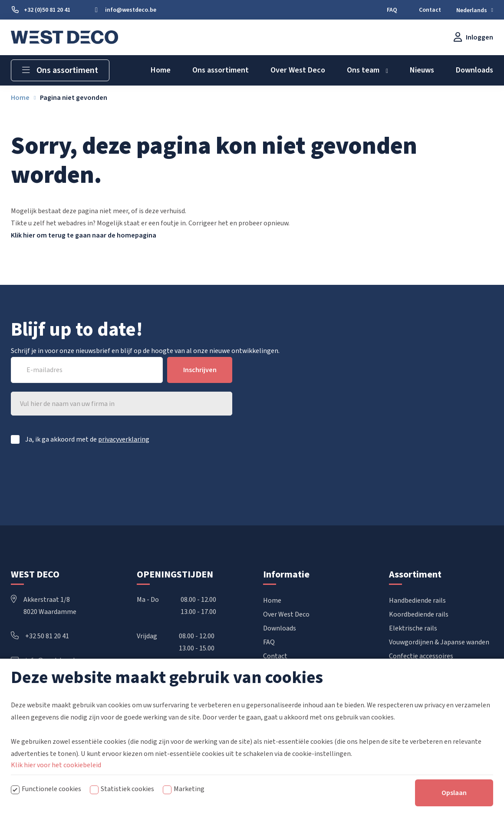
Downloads (280, 628)
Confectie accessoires (421, 656)
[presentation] (166, 476)
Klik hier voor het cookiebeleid (56, 772)
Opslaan (454, 800)
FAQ (269, 642)
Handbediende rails (417, 601)
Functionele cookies (51, 796)
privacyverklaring (124, 439)
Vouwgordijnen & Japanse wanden (439, 642)
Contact (275, 656)
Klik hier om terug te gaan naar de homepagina (84, 235)
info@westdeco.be (46, 660)
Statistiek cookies (127, 796)
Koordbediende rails (419, 614)
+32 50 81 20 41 (40, 636)
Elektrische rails (413, 628)
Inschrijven (200, 370)
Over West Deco (286, 614)
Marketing (189, 796)
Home (272, 601)
